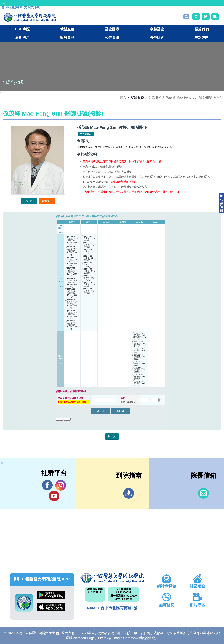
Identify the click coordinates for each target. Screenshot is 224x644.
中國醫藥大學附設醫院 (112, 578)
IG (61, 485)
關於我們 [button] (202, 29)
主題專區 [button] (202, 37)
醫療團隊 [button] (112, 29)
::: (4, 3)
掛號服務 (155, 97)
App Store (51, 607)
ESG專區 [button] (22, 29)
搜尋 (186, 17)
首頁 (123, 97)
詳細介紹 (47, 201)
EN (215, 16)
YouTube (54, 496)
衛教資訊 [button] (67, 37)
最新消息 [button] (22, 37)
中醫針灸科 (86, 134)
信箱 (203, 493)
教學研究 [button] (157, 37)
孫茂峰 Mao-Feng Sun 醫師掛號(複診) (193, 97)
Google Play (51, 595)
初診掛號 (29, 201)
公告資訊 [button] (112, 37)
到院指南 (129, 493)
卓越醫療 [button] (157, 29)
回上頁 (112, 436)
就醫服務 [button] (67, 29)
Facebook (47, 485)
